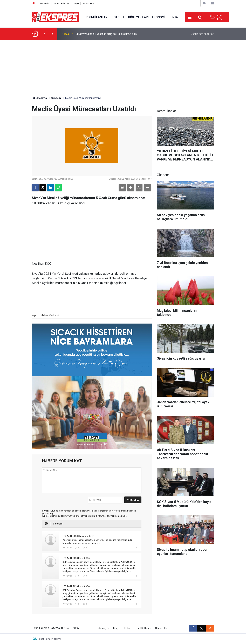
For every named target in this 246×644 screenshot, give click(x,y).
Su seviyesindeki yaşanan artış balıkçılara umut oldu (106, 34)
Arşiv (76, 4)
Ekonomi (159, 17)
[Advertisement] (123, 66)
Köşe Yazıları (138, 17)
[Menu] (190, 17)
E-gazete (118, 17)
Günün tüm (203, 34)
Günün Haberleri (62, 4)
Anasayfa (39, 98)
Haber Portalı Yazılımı (49, 639)
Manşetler (45, 4)
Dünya (173, 17)
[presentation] (44, 34)
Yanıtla (69, 548)
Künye (117, 628)
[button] (131, 187)
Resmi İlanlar (97, 17)
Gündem (56, 98)
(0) (79, 548)
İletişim (128, 628)
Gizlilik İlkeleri (144, 628)
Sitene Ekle (88, 4)
